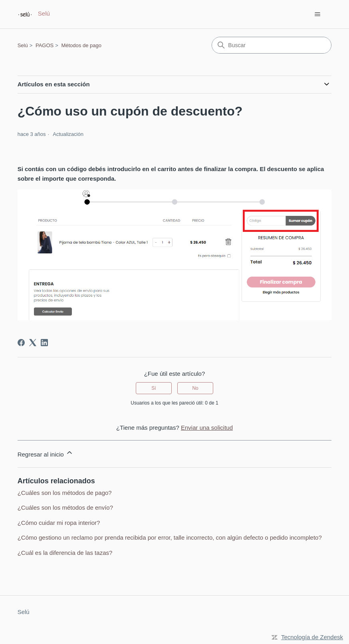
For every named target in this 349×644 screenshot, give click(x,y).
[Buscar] (272, 45)
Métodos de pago (81, 45)
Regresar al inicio (46, 453)
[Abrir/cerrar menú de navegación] (317, 14)
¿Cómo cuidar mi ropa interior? (59, 523)
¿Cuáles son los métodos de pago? (65, 493)
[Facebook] (21, 343)
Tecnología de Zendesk (312, 637)
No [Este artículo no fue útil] (195, 388)
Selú (23, 45)
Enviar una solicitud (207, 428)
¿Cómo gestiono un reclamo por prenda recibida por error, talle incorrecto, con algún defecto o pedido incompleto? (170, 537)
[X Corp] (33, 343)
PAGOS (45, 45)
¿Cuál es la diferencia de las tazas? (65, 553)
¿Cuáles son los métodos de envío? (65, 507)
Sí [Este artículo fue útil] (154, 388)
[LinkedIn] (44, 343)
